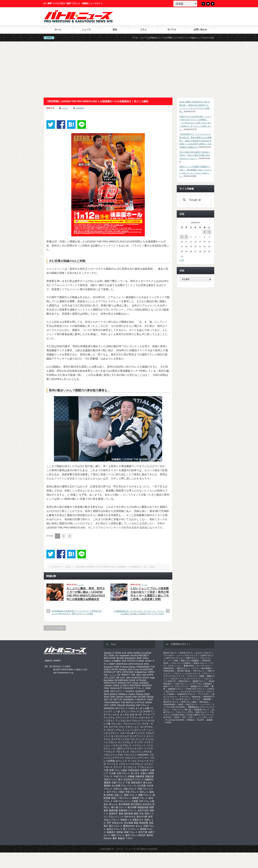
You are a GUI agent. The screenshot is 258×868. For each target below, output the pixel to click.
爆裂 (136, 814)
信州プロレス (192, 704)
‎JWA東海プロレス (201, 710)
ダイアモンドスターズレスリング (128, 739)
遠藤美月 (111, 832)
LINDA (116, 685)
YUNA (131, 708)
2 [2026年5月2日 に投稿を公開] (209, 232)
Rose (107, 697)
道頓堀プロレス (199, 681)
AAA (124, 653)
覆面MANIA (129, 826)
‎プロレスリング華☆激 (181, 710)
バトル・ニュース (126, 849)
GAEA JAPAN (111, 669)
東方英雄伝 (136, 804)
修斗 (120, 779)
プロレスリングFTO (184, 712)
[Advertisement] (129, 69)
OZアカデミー (117, 691)
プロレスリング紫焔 (196, 676)
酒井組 (120, 832)
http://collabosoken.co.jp (63, 673)
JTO (106, 678)
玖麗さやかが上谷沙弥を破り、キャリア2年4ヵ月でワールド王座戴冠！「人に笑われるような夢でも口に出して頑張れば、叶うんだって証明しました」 (195, 123)
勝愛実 (107, 783)
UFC (106, 705)
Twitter (208, 4)
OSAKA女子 (116, 688)
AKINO (137, 653)
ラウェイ (118, 767)
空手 (109, 823)
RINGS (140, 694)
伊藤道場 (140, 776)
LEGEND (80, 108)
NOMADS (147, 685)
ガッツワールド (203, 666)
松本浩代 (147, 804)
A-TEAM (117, 653)
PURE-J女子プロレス (195, 689)
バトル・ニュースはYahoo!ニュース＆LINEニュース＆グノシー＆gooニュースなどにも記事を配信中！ (188, 38)
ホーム (58, 30)
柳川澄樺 (132, 807)
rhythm (132, 694)
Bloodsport (130, 658)
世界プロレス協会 (118, 770)
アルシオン (117, 724)
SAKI (113, 697)
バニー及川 (117, 749)
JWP (128, 678)
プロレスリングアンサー (137, 758)
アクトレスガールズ (140, 718)
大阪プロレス (130, 789)
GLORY (201, 720)
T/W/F (150, 700)
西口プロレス (116, 826)
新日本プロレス (170, 653)
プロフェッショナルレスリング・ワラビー (192, 673)
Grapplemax (141, 672)
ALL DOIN (109, 655)
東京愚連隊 (124, 804)
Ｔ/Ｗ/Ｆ (129, 838)
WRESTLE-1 (184, 681)
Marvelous (204, 702)
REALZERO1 (111, 694)
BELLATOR (110, 658)
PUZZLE (130, 691)
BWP (139, 658)
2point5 (108, 653)
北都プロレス (118, 783)
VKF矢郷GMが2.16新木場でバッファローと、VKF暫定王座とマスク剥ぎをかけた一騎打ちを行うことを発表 (77, 612)
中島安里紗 (134, 770)
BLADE (120, 658)
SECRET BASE (146, 697)
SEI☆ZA (108, 700)
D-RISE (140, 661)
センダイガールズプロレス (192, 692)
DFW (131, 664)
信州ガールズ (111, 779)
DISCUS (139, 664)
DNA (147, 664)
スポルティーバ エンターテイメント (185, 679)
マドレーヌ (143, 761)
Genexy (123, 669)
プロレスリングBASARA (136, 755)
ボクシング (121, 761)
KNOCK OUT (125, 683)
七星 (106, 770)
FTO (153, 667)
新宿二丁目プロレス (121, 798)
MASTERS (135, 685)
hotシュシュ (110, 675)
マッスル (132, 761)
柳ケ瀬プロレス (119, 807)
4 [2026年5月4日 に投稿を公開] (186, 237)
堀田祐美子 (137, 783)
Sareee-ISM (131, 697)
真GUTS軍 (142, 817)
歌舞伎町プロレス (128, 810)
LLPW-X (124, 685)
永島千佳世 (143, 810)
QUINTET (140, 691)
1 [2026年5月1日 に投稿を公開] (205, 232)
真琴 (150, 817)
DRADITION (169, 668)
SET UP (118, 700)
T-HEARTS (140, 700)
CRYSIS (131, 661)
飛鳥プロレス (118, 835)
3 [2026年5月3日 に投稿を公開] (182, 237)
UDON (148, 702)
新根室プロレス (140, 798)
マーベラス (112, 764)
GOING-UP (110, 672)
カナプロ (113, 727)
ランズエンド (130, 767)
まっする (125, 714)
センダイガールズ (120, 736)
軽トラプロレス (131, 829)
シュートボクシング (135, 730)
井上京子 (135, 773)
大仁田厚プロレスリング (124, 786)
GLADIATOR (146, 669)
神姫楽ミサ (126, 820)
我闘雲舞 (207, 699)
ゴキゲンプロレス (116, 730)
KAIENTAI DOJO (140, 678)
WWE (181, 704)
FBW (117, 667)
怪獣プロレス (131, 795)
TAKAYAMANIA (112, 702)
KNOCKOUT (110, 683)
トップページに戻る (55, 628)
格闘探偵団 (143, 807)
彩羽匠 (110, 795)
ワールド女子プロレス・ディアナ (186, 699)
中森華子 (144, 770)
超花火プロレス (114, 829)
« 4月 (182, 260)
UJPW (113, 705)
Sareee (120, 697)
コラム (143, 30)
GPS (119, 672)
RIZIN (168, 722)
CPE (124, 661)
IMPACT (126, 675)
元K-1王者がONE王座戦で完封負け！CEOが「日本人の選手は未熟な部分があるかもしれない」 (195, 155)
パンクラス (205, 704)
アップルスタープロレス (128, 721)
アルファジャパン (132, 724)
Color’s (108, 661)
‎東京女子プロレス (171, 702)
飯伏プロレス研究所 (135, 835)
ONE (106, 688)
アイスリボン (204, 694)
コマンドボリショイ (129, 727)
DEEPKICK (122, 664)
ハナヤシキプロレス (121, 745)
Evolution (109, 667)
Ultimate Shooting (126, 705)
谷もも (139, 826)
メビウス (195, 668)
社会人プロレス (112, 820)
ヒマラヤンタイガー (133, 749)
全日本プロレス (186, 653)
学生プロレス (132, 792)
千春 (128, 783)
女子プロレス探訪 (116, 792)
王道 (141, 814)
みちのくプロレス (203, 653)
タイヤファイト (138, 736)
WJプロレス (121, 708)
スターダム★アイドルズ (132, 733)
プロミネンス (122, 752)
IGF (119, 675)
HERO (151, 672)
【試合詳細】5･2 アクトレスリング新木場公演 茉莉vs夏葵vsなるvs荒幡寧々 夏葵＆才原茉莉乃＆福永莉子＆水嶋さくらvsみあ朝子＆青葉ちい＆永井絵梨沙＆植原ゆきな (195, 141)
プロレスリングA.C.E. (141, 752)
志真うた (119, 795)
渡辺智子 (113, 814)
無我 (121, 814)
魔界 (115, 838)
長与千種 (143, 832)
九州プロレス (123, 773)
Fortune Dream (128, 667)
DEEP (112, 664)
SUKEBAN (128, 700)
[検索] (195, 200)
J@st (139, 675)
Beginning (196, 697)
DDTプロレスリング (174, 658)
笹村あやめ (118, 823)
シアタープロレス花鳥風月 (201, 684)
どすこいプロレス (130, 711)
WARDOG (109, 708)
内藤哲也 (149, 779)
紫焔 (136, 823)
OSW (148, 688)
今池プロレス (120, 776)
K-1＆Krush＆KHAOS (175, 720)
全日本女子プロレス (134, 779)
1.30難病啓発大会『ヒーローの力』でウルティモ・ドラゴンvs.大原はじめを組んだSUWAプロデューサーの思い (139, 612)
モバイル (172, 30)
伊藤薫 (131, 776)
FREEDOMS (143, 667)
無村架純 (128, 814)
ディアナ (139, 742)
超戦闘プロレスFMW (200, 686)
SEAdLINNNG (169, 704)
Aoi (117, 655)
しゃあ (117, 711)
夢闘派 (107, 786)
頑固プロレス (182, 668)
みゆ (132, 714)
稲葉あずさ (138, 820)
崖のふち (144, 792)
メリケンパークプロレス (131, 764)
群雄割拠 (144, 823)
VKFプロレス (143, 705)
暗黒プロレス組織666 (190, 661)
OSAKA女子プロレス (134, 688)
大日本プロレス (207, 655)
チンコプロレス (126, 742)
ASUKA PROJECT (140, 655)
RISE (147, 694)
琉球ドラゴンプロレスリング (176, 686)
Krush (135, 683)
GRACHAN (128, 672)
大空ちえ (118, 789)
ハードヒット (139, 745)
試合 (115, 30)
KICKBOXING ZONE (125, 680)
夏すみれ (148, 783)
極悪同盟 (113, 810)
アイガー (147, 714)
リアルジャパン (145, 767)
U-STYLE (139, 702)
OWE (107, 691)
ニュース (86, 30)
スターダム (184, 697)
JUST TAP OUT (117, 678)
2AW (176, 661)
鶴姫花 (121, 838)
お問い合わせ (200, 30)
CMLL (146, 658)
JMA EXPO (148, 675)
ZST (184, 717)
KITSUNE (141, 680)
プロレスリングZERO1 (181, 663)
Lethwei (108, 685)
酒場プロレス (131, 832)
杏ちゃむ (113, 804)
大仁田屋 (141, 786)
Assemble (124, 655)
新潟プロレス (201, 712)
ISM (133, 675)
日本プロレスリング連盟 (126, 801)
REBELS (123, 694)
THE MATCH (127, 702)
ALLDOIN (146, 653)
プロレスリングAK (113, 755)
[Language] (185, 4)
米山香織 (128, 823)
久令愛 (112, 773)
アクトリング (122, 718)
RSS (203, 4)
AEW (130, 653)
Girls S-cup (133, 669)
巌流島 (210, 720)
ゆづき (139, 714)
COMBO (116, 661)
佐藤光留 (149, 776)
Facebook (213, 4)
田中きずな (130, 817)
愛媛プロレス (145, 795)
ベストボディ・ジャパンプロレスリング (180, 655)
